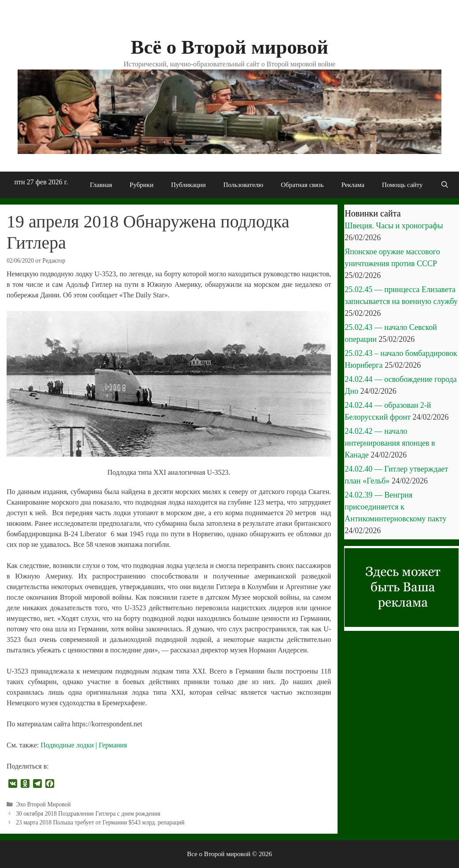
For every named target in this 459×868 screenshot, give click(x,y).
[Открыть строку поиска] (444, 185)
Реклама (353, 185)
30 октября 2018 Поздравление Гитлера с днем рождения (88, 814)
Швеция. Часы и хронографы (394, 226)
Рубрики (142, 185)
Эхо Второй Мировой (43, 804)
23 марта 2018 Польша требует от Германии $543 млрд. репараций (100, 822)
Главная (101, 185)
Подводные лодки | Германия (84, 745)
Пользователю (243, 185)
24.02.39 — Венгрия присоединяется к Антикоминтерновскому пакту (395, 507)
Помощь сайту (402, 185)
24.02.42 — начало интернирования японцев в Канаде (390, 443)
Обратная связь (302, 185)
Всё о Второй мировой (229, 47)
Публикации (189, 185)
